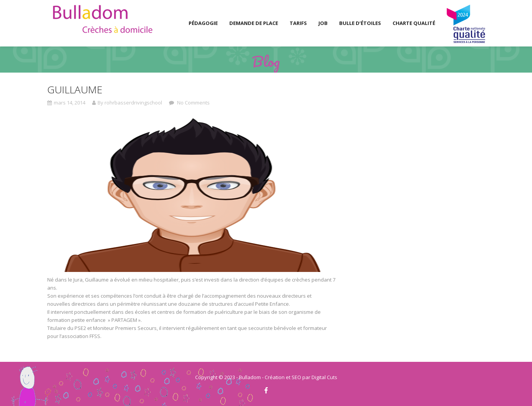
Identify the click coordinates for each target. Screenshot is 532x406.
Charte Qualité (414, 23)
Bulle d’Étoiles (360, 23)
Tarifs (298, 23)
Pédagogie (203, 23)
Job (323, 23)
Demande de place (254, 23)
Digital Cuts (324, 377)
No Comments (193, 103)
